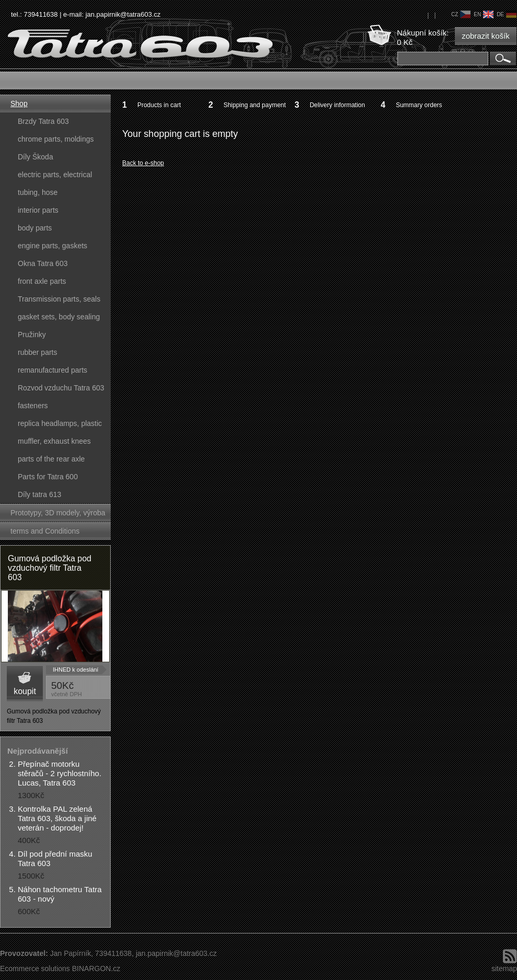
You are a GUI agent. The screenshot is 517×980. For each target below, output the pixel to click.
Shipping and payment (255, 105)
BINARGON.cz (96, 969)
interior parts (38, 210)
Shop (19, 103)
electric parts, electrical (55, 175)
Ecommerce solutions (35, 969)
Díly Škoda (36, 157)
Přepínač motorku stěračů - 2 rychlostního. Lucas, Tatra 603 (60, 773)
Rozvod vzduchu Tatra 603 (61, 388)
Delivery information (337, 105)
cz (461, 14)
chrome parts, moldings (56, 139)
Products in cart (159, 105)
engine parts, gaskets (52, 246)
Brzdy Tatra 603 (43, 121)
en (484, 14)
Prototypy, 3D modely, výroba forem (58, 515)
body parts (35, 228)
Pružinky (32, 335)
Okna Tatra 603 (43, 263)
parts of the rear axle (51, 459)
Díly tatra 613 (39, 494)
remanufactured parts (52, 370)
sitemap (504, 969)
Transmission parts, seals (59, 299)
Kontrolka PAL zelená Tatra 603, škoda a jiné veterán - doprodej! (57, 818)
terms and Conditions (45, 531)
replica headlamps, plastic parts (60, 426)
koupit (25, 691)
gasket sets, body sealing (59, 317)
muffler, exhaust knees (54, 441)
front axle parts (42, 281)
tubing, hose (38, 192)
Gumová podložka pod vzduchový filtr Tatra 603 (50, 568)
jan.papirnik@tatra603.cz (123, 14)
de (507, 14)
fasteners (33, 406)
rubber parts (37, 352)
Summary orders (419, 105)
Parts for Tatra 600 (48, 477)
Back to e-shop (143, 163)
